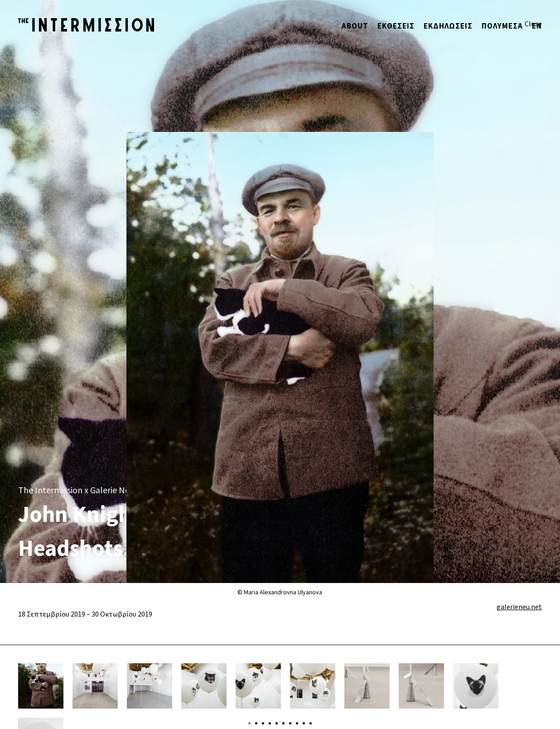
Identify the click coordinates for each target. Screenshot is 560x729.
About (355, 26)
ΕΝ (537, 26)
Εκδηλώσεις (448, 26)
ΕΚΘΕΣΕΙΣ (396, 26)
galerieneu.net (519, 607)
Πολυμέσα (502, 26)
